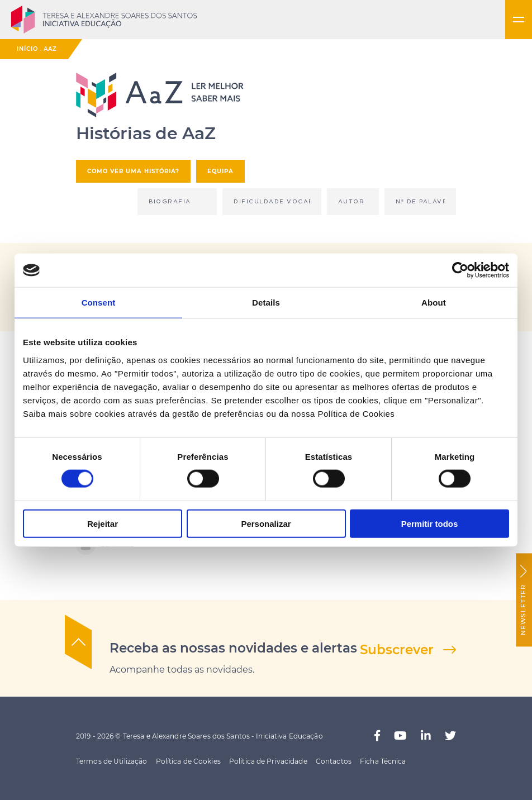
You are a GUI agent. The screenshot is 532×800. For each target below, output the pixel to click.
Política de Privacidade (268, 761)
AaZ (50, 49)
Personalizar (266, 523)
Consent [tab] (99, 303)
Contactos (334, 761)
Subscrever (397, 650)
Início (27, 49)
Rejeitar (103, 523)
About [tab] (434, 303)
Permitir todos (430, 523)
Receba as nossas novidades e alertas (233, 648)
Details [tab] (266, 303)
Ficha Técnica (383, 761)
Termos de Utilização (111, 761)
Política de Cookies (188, 761)
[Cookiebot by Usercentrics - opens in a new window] (460, 270)
